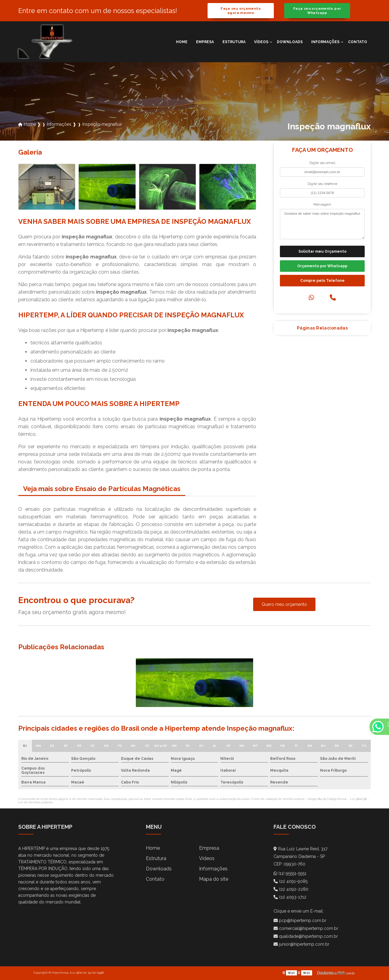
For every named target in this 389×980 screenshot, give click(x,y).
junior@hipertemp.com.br (301, 944)
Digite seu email (322, 163)
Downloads (290, 42)
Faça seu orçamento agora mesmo (241, 11)
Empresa (205, 42)
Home (182, 42)
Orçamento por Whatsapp (322, 266)
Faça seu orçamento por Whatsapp (317, 11)
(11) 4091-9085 (291, 881)
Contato (358, 42)
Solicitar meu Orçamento (322, 251)
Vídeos (261, 42)
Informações (325, 42)
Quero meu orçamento (284, 604)
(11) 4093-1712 (290, 897)
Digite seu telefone (322, 184)
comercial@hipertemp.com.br (306, 928)
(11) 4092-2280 (291, 889)
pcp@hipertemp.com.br (300, 920)
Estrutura (234, 42)
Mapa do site (214, 879)
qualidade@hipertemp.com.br (306, 936)
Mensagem (322, 204)
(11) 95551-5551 (290, 873)
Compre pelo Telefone (322, 281)
